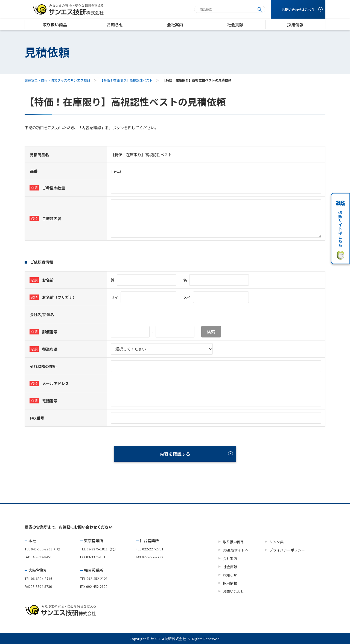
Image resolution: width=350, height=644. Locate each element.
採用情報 (230, 583)
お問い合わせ (234, 591)
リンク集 (276, 542)
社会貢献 (230, 567)
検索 (211, 332)
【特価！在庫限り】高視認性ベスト (126, 80)
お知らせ (230, 575)
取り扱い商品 (234, 542)
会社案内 (230, 558)
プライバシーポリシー (287, 550)
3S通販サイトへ (236, 550)
